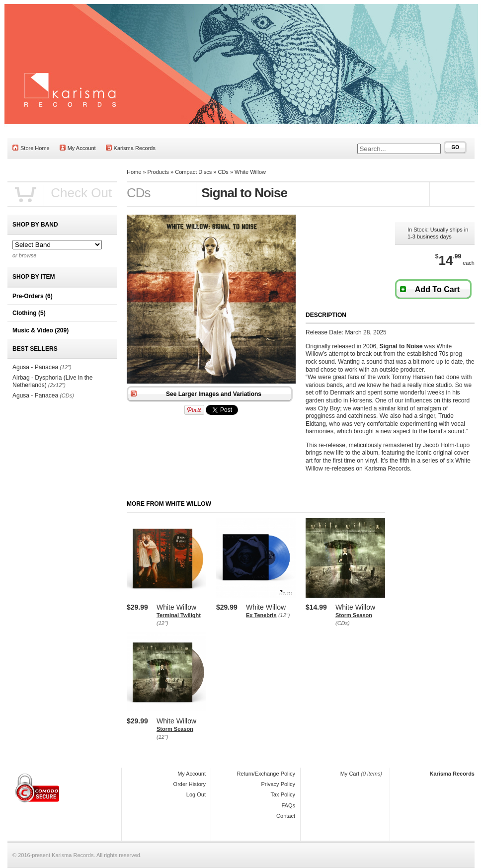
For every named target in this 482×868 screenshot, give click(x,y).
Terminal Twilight (179, 615)
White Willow (250, 172)
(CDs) (343, 623)
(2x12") (57, 385)
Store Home (31, 148)
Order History (190, 784)
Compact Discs (193, 172)
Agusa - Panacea (35, 367)
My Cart (350, 774)
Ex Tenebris (261, 615)
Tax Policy (283, 794)
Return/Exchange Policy (266, 774)
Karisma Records (131, 148)
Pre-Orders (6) (33, 296)
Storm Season (354, 615)
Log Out (196, 794)
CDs (223, 172)
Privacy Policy (278, 784)
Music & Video (40, 330)
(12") (162, 623)
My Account (78, 148)
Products (158, 172)
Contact (286, 816)
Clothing (29, 313)
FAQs (288, 805)
